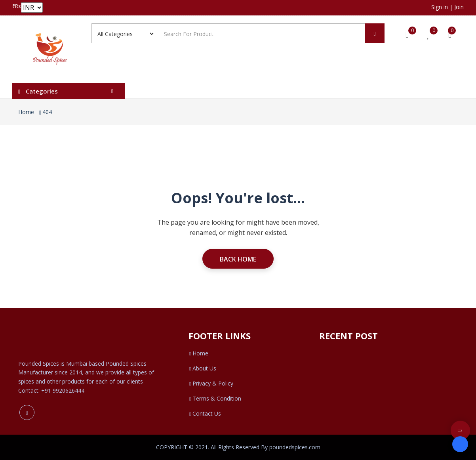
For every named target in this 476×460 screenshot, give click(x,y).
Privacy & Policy (211, 383)
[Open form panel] (460, 444)
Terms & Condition (215, 398)
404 (47, 112)
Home (26, 112)
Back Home (238, 259)
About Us (202, 368)
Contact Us (205, 413)
